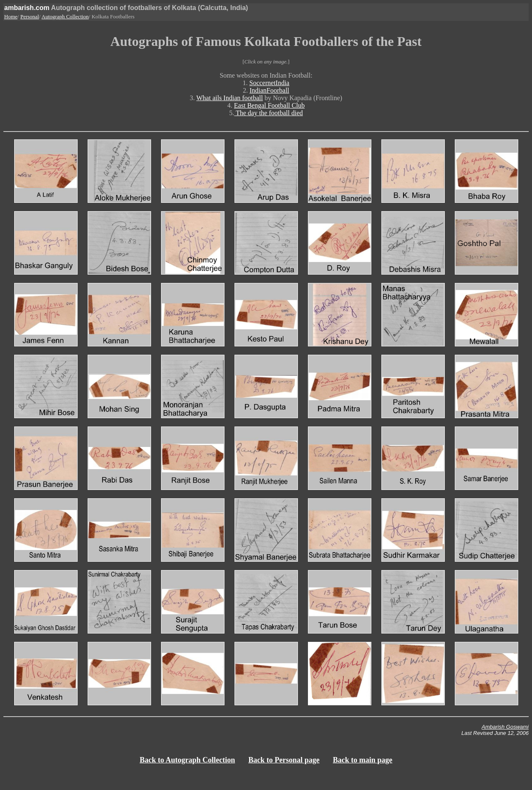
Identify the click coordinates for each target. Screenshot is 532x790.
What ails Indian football (230, 98)
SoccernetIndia (270, 83)
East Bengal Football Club (269, 105)
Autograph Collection (65, 16)
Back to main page (363, 760)
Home (11, 16)
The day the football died (269, 113)
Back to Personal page (284, 760)
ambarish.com (27, 8)
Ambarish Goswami (505, 727)
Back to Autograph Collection (188, 760)
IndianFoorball (269, 90)
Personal (30, 16)
